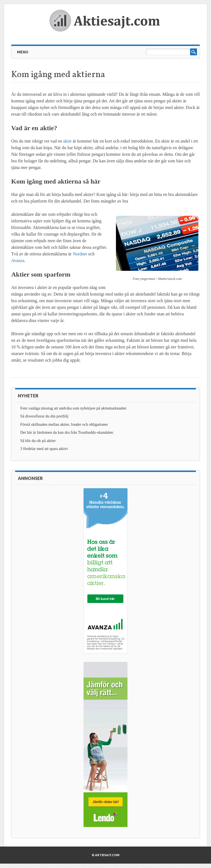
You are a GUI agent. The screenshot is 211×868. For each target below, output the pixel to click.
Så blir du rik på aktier (38, 441)
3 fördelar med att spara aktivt (44, 449)
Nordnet (80, 254)
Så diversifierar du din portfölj (44, 416)
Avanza (18, 260)
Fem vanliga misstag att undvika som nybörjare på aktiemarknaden (73, 408)
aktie (67, 141)
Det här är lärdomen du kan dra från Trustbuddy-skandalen (67, 432)
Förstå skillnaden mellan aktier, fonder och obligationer (64, 424)
